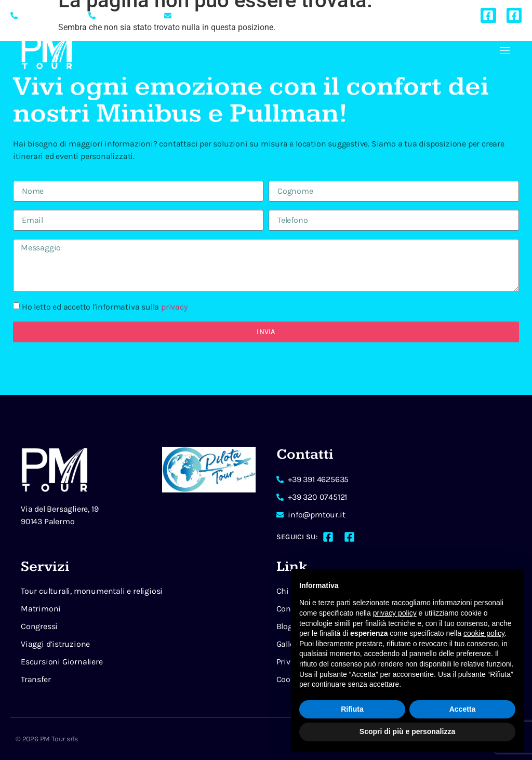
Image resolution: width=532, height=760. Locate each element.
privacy (174, 307)
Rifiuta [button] (352, 709)
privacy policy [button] (395, 613)
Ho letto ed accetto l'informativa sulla (105, 307)
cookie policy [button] (484, 633)
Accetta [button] (463, 709)
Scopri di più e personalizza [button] (407, 731)
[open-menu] (505, 52)
